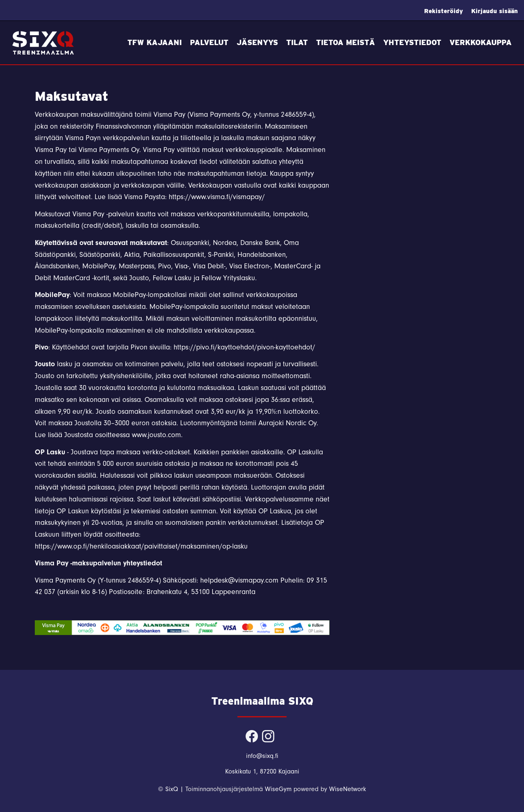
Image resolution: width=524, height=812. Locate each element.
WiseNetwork (348, 789)
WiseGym (278, 789)
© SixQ (168, 789)
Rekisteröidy (444, 11)
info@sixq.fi (262, 756)
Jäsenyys (257, 42)
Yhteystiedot (412, 42)
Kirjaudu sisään (495, 11)
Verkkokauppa (481, 42)
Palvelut (209, 42)
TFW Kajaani (155, 42)
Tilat (297, 42)
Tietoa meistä (346, 42)
